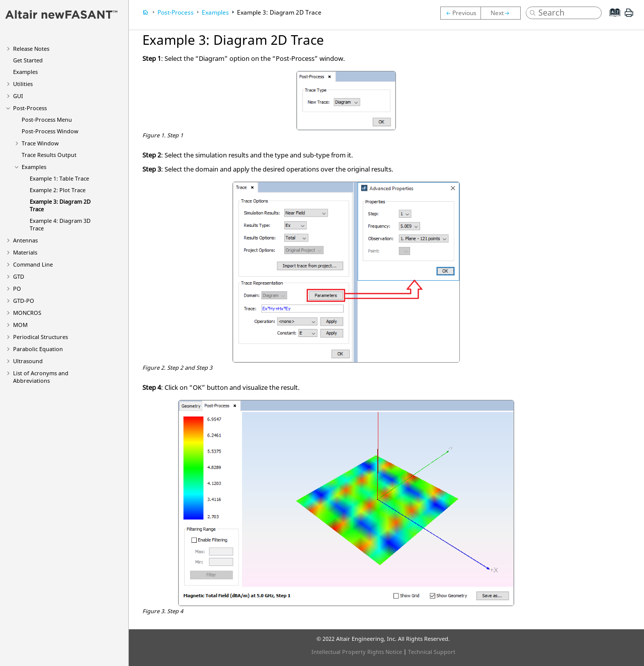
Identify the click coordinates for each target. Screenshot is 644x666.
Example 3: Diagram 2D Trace (279, 12)
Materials (25, 252)
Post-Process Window (50, 131)
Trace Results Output (49, 155)
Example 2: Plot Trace (58, 190)
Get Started (28, 60)
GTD (19, 276)
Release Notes (31, 49)
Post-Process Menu (47, 119)
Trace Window (40, 143)
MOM (20, 325)
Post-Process (30, 108)
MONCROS (27, 313)
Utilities (23, 84)
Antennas (25, 240)
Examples (25, 72)
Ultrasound (28, 361)
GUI (18, 96)
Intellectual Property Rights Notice (357, 652)
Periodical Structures (41, 337)
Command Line (33, 264)
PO (17, 288)
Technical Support (432, 652)
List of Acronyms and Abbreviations (41, 377)
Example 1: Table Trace (59, 178)
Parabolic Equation (38, 349)
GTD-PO (24, 301)
